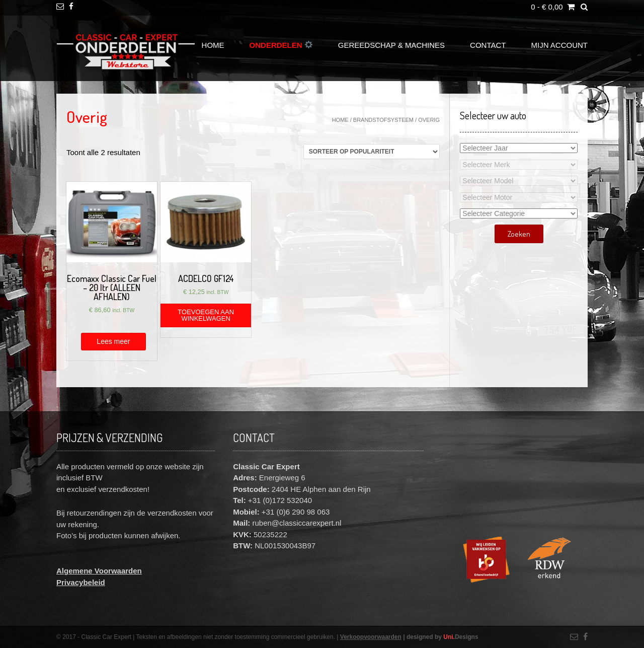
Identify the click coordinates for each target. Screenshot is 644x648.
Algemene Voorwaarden (99, 571)
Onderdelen (281, 45)
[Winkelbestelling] (372, 152)
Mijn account (560, 45)
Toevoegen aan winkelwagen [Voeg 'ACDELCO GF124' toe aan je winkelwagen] (206, 315)
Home (213, 45)
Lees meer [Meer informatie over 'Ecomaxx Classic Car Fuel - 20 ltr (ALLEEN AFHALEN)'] (113, 341)
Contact (488, 45)
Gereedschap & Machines (391, 45)
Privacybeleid (81, 582)
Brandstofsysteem (383, 120)
